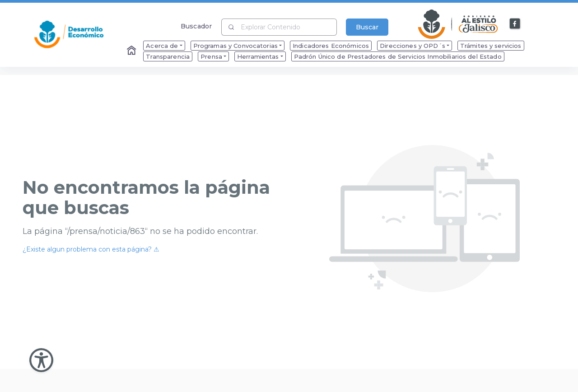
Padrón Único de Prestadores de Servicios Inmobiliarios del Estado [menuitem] (398, 56)
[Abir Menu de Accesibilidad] (41, 360)
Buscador (196, 26)
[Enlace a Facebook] (515, 24)
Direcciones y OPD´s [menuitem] (413, 46)
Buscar (367, 27)
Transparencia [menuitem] (168, 56)
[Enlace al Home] (132, 51)
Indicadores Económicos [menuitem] (331, 46)
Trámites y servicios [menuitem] (491, 46)
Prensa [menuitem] (211, 56)
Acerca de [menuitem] (162, 46)
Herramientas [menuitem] (258, 56)
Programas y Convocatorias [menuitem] (236, 46)
